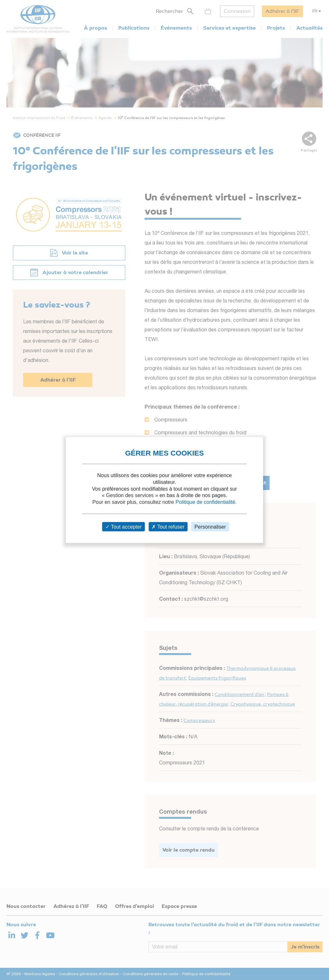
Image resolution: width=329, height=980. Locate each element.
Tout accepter (124, 527)
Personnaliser (210, 527)
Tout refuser (168, 527)
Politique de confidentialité (205, 502)
